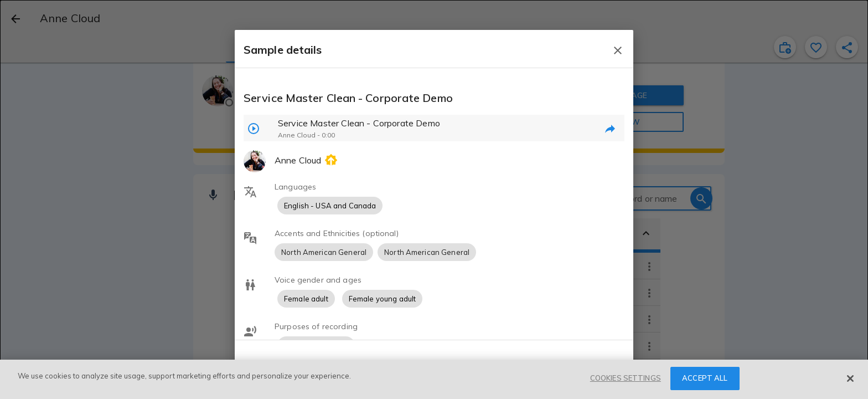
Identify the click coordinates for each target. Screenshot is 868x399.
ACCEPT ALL (705, 378)
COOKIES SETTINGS (626, 378)
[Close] (850, 378)
